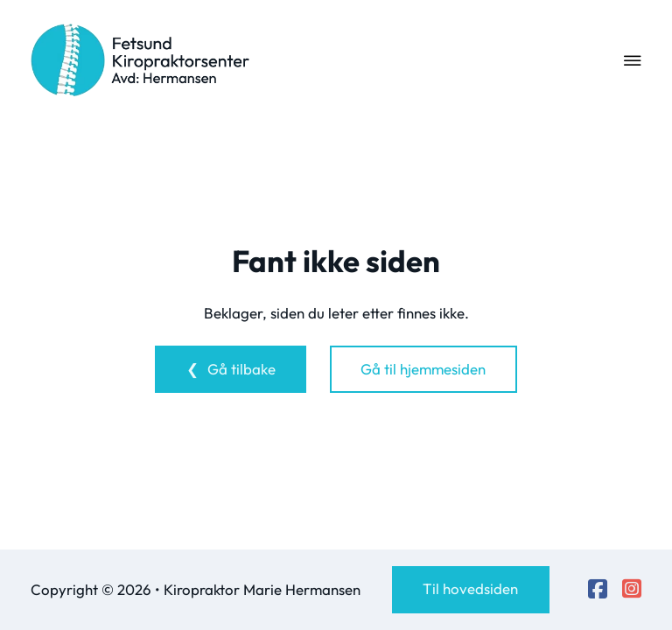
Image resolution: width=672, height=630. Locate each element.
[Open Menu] (633, 60)
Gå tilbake (241, 369)
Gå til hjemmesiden (423, 369)
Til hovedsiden (470, 588)
